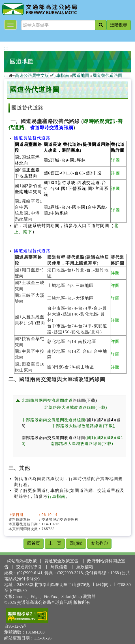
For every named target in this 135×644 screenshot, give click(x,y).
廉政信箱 (85, 567)
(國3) (100, 420)
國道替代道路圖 (107, 75)
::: (6, 48)
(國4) (110, 420)
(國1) (90, 420)
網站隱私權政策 (22, 561)
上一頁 (55, 543)
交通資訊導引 (29, 567)
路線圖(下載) (88, 400)
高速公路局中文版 (32, 75)
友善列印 (99, 543)
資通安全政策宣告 (61, 561)
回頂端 (76, 543)
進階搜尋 (119, 25)
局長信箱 (59, 567)
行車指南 (61, 75)
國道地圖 (22, 61)
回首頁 (34, 543)
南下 (28, 232)
